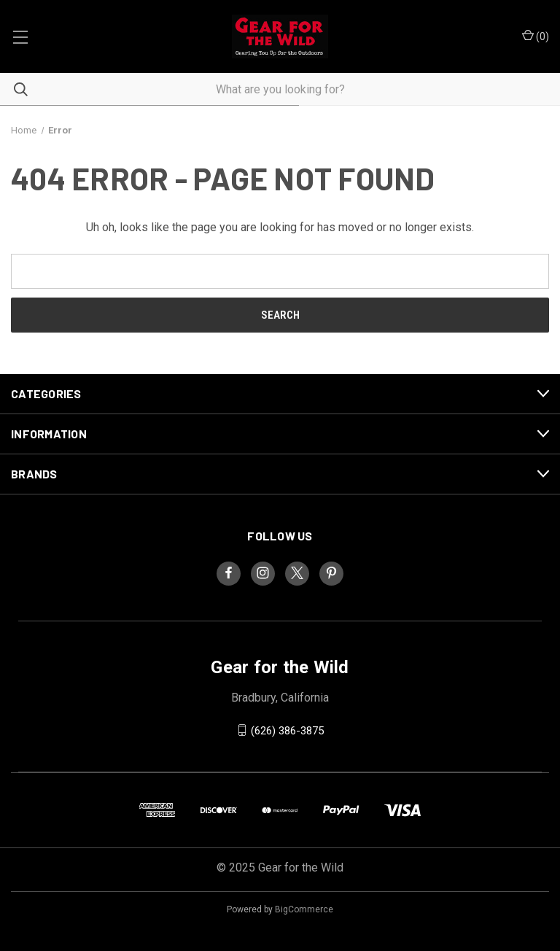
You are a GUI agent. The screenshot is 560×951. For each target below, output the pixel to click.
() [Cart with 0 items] (536, 36)
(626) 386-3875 (287, 730)
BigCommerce (304, 909)
